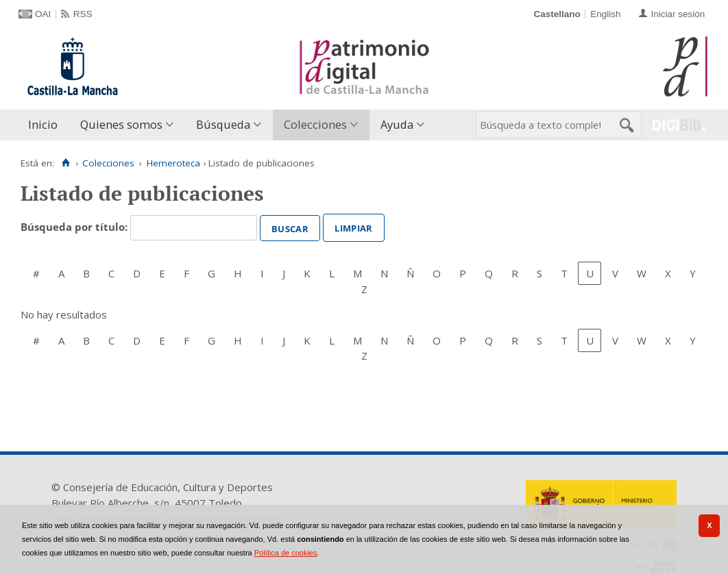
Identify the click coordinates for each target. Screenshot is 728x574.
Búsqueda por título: (75, 227)
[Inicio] (65, 163)
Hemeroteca (173, 163)
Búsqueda (223, 124)
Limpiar (353, 227)
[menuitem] (46, 125)
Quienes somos (121, 124)
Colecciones (315, 124)
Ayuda (397, 124)
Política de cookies (286, 553)
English (605, 14)
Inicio (43, 124)
